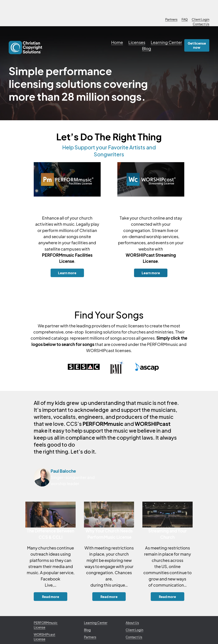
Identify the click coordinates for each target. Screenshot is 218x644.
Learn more (67, 273)
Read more (51, 597)
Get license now (197, 45)
